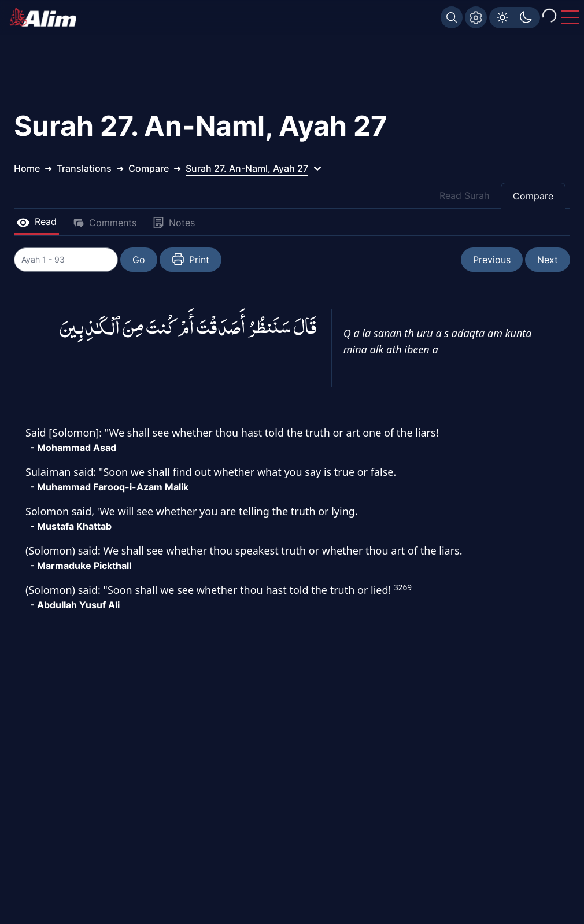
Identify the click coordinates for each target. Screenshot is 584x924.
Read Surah (464, 195)
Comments (105, 223)
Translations (84, 168)
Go (139, 260)
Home (27, 168)
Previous (492, 260)
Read (36, 221)
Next (548, 260)
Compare (533, 196)
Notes (174, 223)
